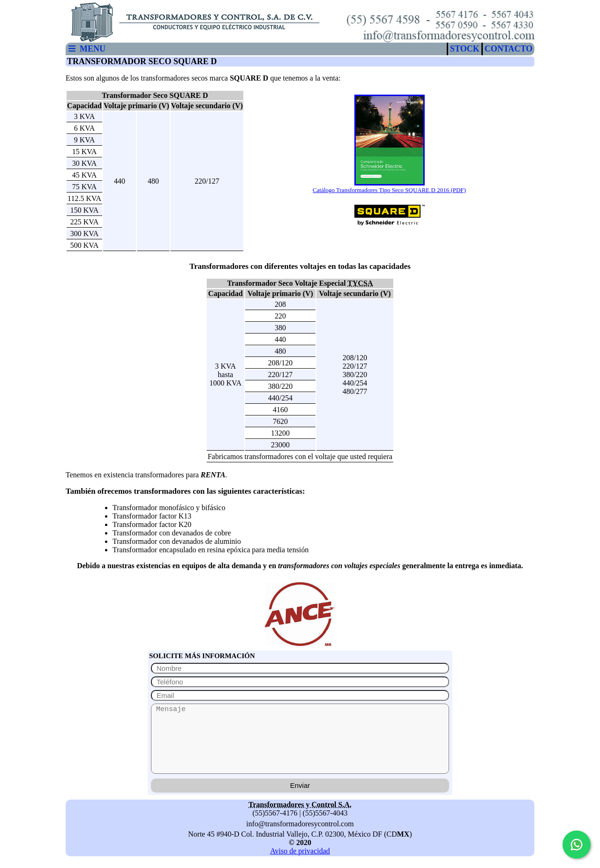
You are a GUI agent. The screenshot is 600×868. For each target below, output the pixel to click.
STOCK (465, 49)
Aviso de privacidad (300, 851)
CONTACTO (509, 49)
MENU (86, 49)
